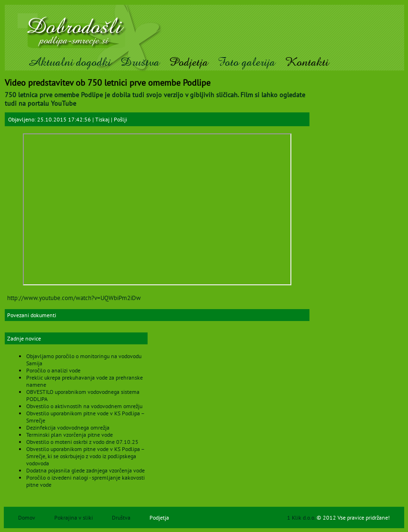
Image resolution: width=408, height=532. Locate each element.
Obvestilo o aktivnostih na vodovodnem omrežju (84, 406)
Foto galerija (246, 62)
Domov (27, 517)
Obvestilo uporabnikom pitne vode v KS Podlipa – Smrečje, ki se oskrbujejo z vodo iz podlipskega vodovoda (85, 456)
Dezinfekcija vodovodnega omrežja (68, 427)
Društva (140, 62)
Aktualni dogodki (69, 62)
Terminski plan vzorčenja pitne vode (70, 435)
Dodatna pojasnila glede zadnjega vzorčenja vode (85, 470)
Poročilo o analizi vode (53, 370)
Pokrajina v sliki (74, 517)
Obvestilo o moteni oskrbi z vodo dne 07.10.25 (82, 442)
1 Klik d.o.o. (302, 517)
